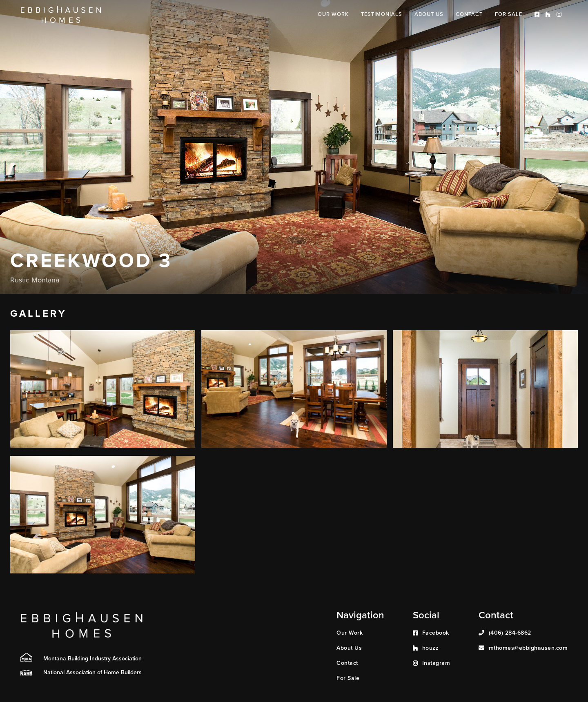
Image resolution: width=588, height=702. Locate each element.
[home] (61, 15)
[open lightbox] (103, 389)
